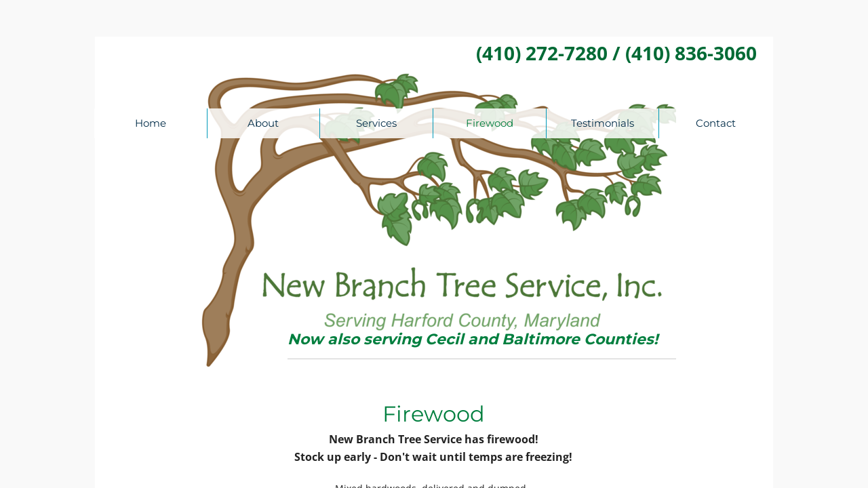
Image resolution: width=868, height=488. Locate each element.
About (263, 123)
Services (376, 123)
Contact (716, 123)
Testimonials (603, 123)
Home (151, 123)
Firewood (490, 123)
